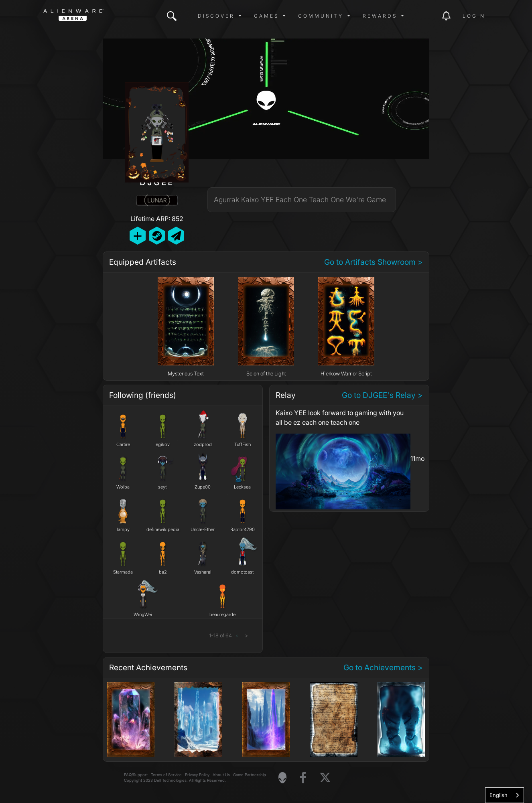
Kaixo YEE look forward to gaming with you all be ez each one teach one (340, 418)
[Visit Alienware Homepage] (282, 778)
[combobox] (505, 795)
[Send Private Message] (176, 236)
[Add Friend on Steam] (157, 236)
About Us (221, 775)
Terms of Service (166, 775)
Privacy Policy (197, 775)
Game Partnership (250, 775)
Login (474, 16)
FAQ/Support (136, 775)
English (498, 795)
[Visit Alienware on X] (325, 778)
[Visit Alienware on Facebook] (303, 778)
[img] (172, 16)
